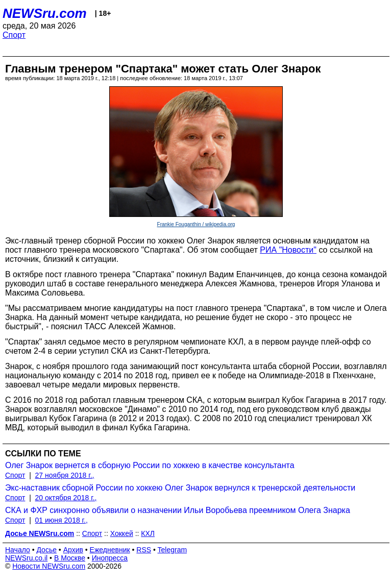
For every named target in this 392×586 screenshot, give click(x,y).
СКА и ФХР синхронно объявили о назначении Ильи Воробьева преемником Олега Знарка (178, 510)
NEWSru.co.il (26, 558)
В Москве (70, 558)
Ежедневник (110, 550)
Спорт (14, 35)
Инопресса (110, 558)
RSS (144, 550)
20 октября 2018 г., (66, 498)
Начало (18, 550)
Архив (73, 550)
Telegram (173, 550)
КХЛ (148, 533)
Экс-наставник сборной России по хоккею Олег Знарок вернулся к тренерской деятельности (180, 488)
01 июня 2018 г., (62, 520)
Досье (46, 550)
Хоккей (122, 533)
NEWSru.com (45, 13)
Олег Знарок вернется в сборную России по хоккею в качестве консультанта (150, 465)
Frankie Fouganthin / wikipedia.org (196, 224)
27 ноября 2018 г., (65, 475)
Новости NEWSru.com (49, 566)
